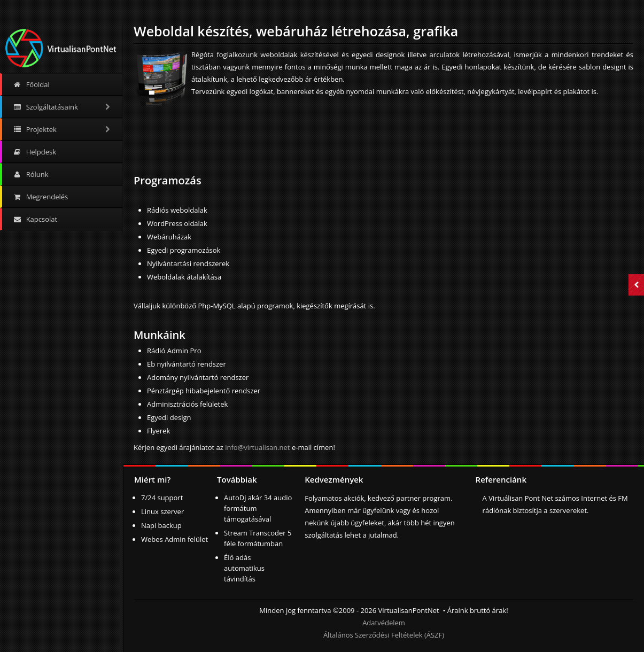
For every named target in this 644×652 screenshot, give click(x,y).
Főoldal (31, 84)
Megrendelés (40, 197)
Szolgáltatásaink (62, 107)
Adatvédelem (384, 623)
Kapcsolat (35, 219)
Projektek (62, 129)
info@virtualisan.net (257, 447)
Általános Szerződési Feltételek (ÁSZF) (384, 635)
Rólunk (31, 174)
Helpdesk (34, 152)
